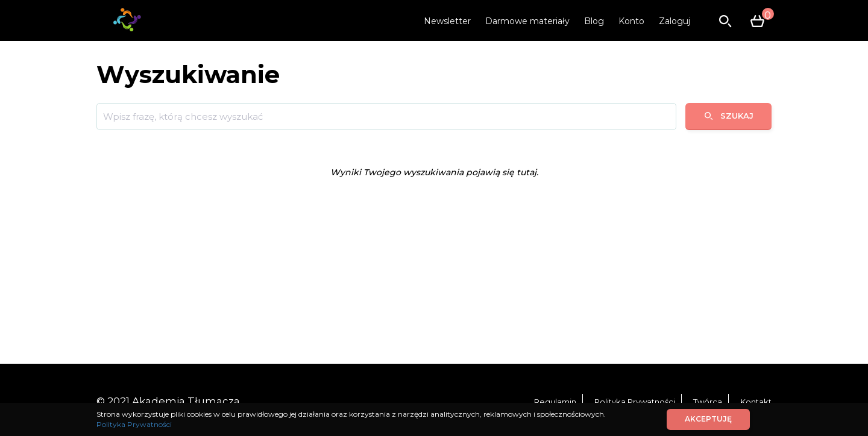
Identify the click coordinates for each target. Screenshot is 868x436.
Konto (631, 21)
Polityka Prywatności (635, 402)
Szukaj (728, 116)
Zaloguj (675, 21)
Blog (594, 21)
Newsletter (447, 21)
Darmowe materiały (527, 21)
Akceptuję (708, 419)
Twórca (708, 402)
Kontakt (756, 402)
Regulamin (555, 402)
